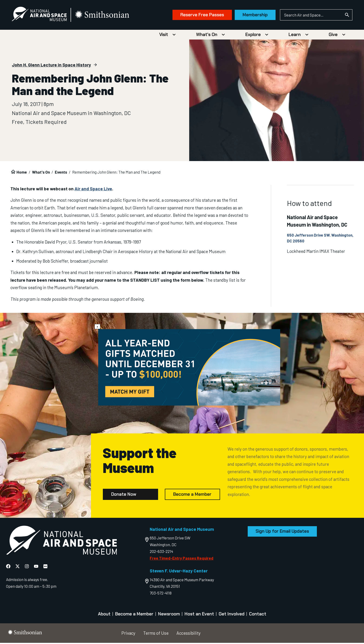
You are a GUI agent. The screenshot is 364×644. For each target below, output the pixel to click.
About (104, 615)
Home (22, 173)
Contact (258, 615)
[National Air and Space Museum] (43, 15)
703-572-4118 (161, 594)
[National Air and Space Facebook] (8, 568)
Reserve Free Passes (198, 15)
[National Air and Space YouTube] (36, 568)
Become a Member (192, 495)
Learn (295, 36)
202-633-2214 (161, 552)
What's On (207, 36)
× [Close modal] (97, 327)
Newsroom (169, 615)
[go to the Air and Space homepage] (61, 542)
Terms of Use (156, 634)
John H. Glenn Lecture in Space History (51, 66)
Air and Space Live (93, 190)
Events (61, 173)
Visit (164, 36)
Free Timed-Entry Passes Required (182, 559)
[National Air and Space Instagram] (27, 568)
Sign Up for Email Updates (282, 533)
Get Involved (232, 615)
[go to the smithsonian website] (107, 15)
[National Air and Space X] (18, 568)
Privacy (128, 634)
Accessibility (188, 634)
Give (333, 36)
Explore (253, 36)
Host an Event (199, 615)
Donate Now (124, 495)
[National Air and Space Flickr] (45, 568)
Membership (251, 15)
